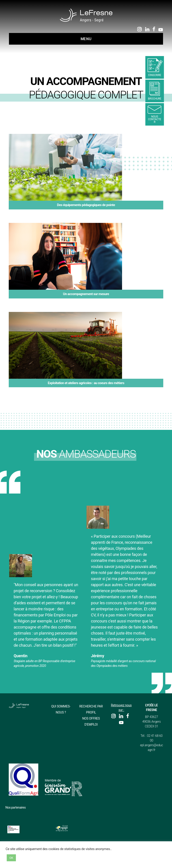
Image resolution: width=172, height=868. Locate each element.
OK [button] (11, 858)
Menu (86, 39)
